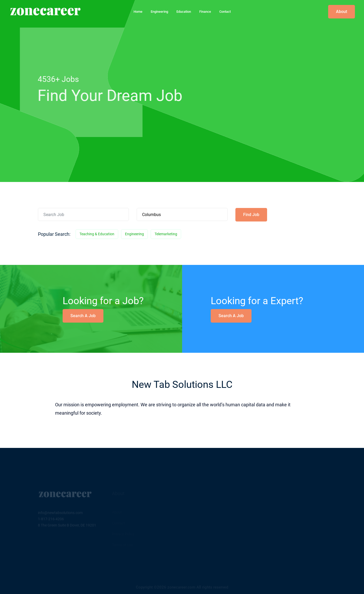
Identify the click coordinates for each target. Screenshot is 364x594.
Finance (205, 12)
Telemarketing (166, 234)
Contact (225, 12)
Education (184, 12)
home (138, 12)
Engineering (159, 12)
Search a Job (83, 316)
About (342, 12)
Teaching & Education (97, 234)
